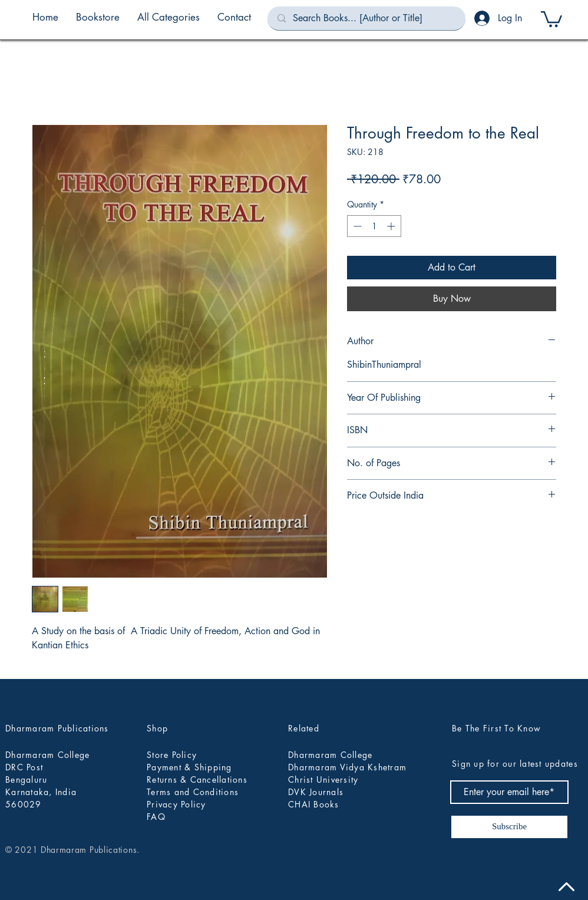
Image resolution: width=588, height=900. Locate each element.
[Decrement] (356, 226)
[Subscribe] (509, 827)
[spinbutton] (374, 226)
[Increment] (392, 226)
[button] (169, 17)
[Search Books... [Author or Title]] (367, 18)
